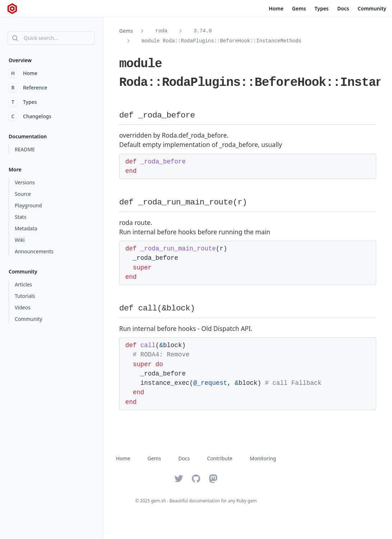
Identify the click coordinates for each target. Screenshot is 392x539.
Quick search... (34, 38)
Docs (343, 8)
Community (372, 8)
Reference (28, 88)
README (25, 149)
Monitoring (263, 458)
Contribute (220, 458)
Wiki (20, 240)
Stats (20, 217)
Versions (25, 182)
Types (321, 8)
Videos (23, 307)
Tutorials (25, 296)
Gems (299, 8)
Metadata (26, 228)
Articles (23, 284)
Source (23, 194)
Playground (28, 205)
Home (276, 8)
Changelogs (30, 116)
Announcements (34, 251)
